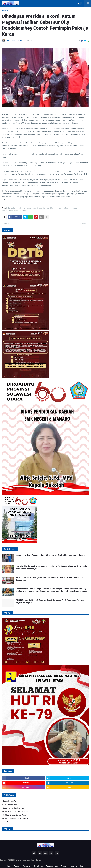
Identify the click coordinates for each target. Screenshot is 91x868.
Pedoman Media (52, 866)
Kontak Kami (39, 866)
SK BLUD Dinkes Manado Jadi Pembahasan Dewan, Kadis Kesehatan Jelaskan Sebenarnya (49, 579)
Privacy (64, 866)
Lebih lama (84, 224)
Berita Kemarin (14, 208)
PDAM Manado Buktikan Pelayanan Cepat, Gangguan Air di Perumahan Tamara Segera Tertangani (50, 601)
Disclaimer (73, 866)
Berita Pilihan (26, 208)
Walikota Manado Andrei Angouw (15, 819)
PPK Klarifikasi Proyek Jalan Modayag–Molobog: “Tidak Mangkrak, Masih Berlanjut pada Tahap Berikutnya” (52, 568)
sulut (75, 208)
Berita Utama (37, 208)
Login (82, 866)
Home (9, 866)
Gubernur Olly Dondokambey (53, 208)
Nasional (69, 208)
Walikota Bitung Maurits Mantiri (15, 815)
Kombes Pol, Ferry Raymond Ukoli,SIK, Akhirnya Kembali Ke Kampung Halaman (50, 555)
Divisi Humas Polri (10, 804)
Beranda (5, 11)
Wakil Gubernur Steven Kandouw (14, 211)
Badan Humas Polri (10, 801)
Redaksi (17, 866)
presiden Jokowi (9, 822)
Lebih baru (7, 224)
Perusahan (27, 866)
